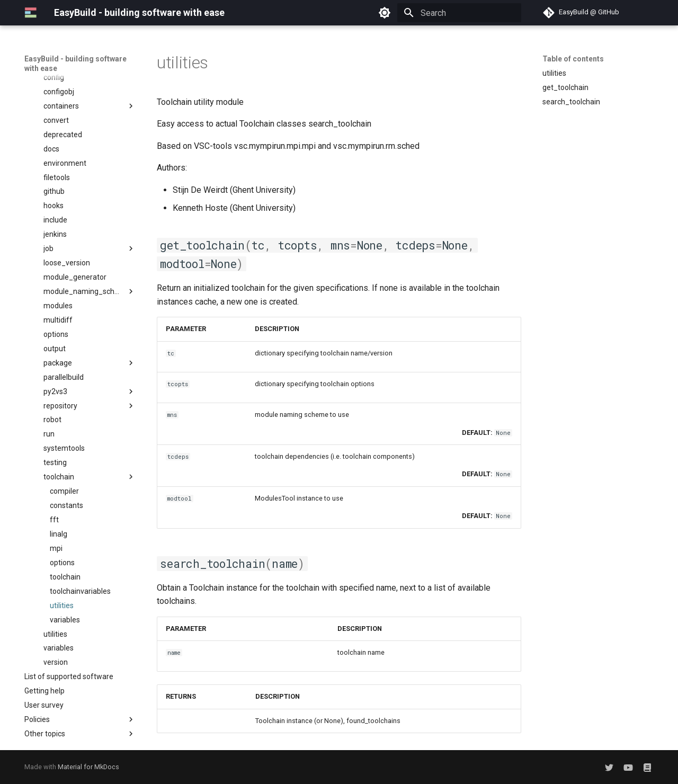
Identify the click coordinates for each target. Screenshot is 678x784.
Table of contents (573, 59)
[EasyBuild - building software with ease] (31, 13)
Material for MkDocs (88, 767)
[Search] (459, 13)
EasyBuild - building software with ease (75, 64)
